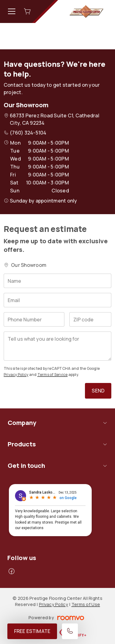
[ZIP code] (90, 319)
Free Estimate (32, 631)
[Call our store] (70, 631)
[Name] (57, 281)
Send (98, 391)
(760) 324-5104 (28, 133)
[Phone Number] (34, 319)
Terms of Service (53, 375)
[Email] (57, 300)
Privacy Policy (16, 375)
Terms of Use (86, 604)
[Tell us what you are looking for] (57, 346)
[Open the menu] (12, 11)
